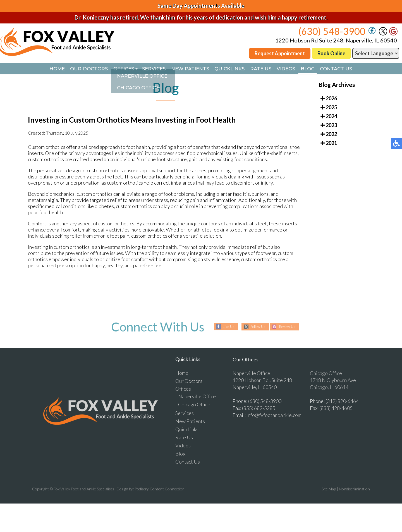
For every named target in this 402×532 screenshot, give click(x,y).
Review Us (289, 327)
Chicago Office (194, 405)
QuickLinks (232, 69)
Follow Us (256, 327)
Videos (296, 69)
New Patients (188, 69)
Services (148, 69)
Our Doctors (76, 69)
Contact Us (352, 69)
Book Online (331, 53)
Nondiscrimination (354, 489)
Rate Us (267, 69)
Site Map (329, 489)
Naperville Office (197, 397)
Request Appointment (280, 53)
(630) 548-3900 (332, 31)
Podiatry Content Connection (160, 489)
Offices (114, 69)
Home (40, 69)
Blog (320, 69)
